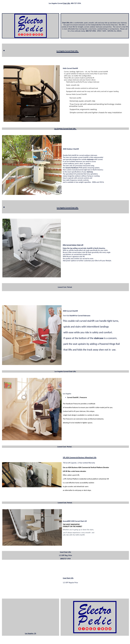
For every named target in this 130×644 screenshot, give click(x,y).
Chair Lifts (67, 3)
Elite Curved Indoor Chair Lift (73, 245)
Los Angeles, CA (30, 633)
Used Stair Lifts (68, 578)
